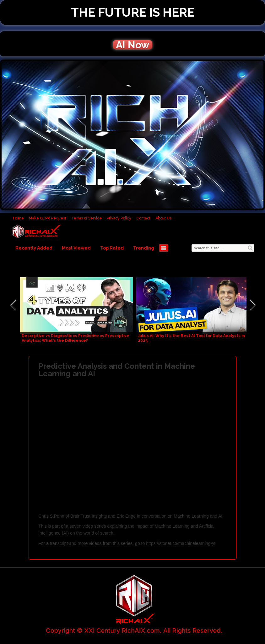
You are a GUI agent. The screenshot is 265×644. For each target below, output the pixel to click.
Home (18, 218)
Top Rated (112, 248)
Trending (144, 248)
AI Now (132, 45)
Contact (143, 218)
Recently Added (34, 248)
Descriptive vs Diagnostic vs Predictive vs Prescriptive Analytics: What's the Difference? (76, 338)
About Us (163, 218)
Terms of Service (87, 218)
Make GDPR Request (48, 218)
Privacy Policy (119, 218)
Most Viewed (76, 248)
